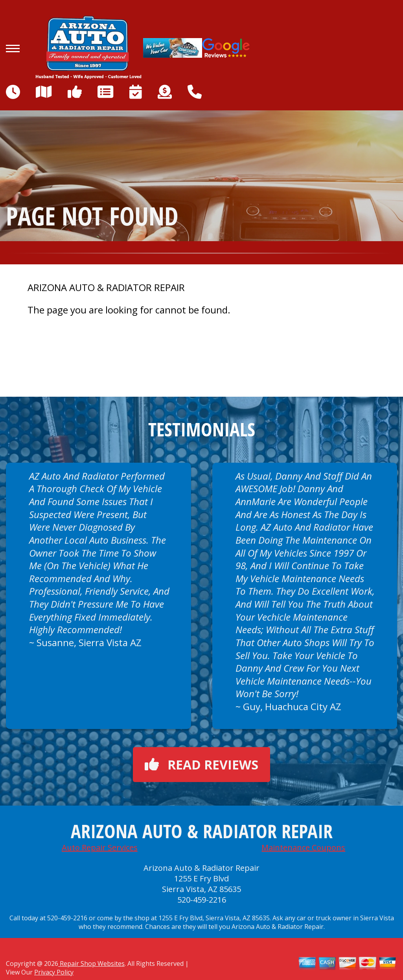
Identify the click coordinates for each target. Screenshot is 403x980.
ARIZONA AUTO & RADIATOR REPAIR (106, 288)
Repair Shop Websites (91, 964)
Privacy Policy (54, 972)
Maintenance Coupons (303, 847)
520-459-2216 (202, 900)
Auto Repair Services (100, 847)
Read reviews (201, 765)
